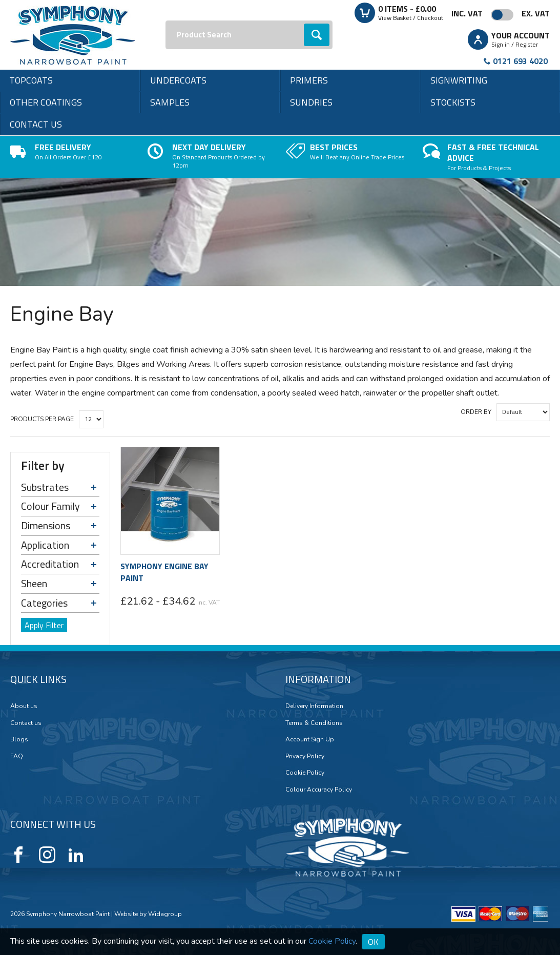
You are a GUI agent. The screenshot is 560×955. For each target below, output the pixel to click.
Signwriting (459, 80)
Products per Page (42, 419)
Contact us (36, 124)
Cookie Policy (305, 773)
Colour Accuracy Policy (319, 790)
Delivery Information (314, 706)
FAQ (17, 756)
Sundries (311, 102)
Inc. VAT (467, 13)
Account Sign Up (310, 739)
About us (24, 706)
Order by (476, 412)
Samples (170, 102)
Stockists (453, 102)
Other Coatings (46, 102)
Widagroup (164, 914)
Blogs (19, 739)
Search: (166, 21)
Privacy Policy (305, 756)
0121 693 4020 (520, 61)
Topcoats (31, 80)
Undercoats (178, 80)
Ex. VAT (536, 13)
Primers (309, 80)
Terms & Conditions (314, 723)
